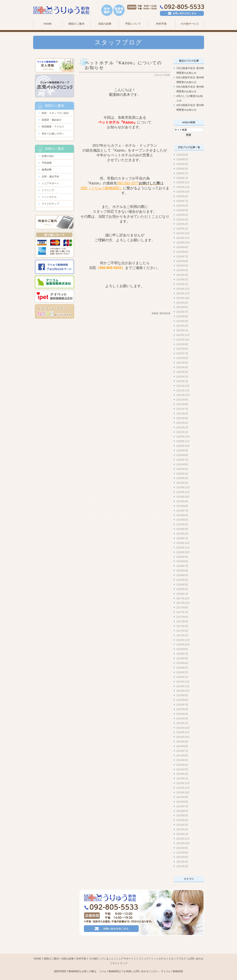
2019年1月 (182, 538)
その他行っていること (101, 952)
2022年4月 (182, 367)
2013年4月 (182, 820)
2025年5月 (182, 210)
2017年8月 (182, 608)
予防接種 (47, 163)
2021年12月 (183, 386)
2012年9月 (182, 848)
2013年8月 (182, 802)
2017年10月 (183, 603)
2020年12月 (183, 437)
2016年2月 (182, 672)
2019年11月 (183, 492)
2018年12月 (183, 543)
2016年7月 (182, 654)
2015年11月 (183, 686)
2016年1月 (182, 677)
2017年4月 (182, 626)
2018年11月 (183, 547)
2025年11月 (183, 187)
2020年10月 (183, 446)
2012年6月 (182, 852)
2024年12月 (183, 233)
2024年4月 (182, 270)
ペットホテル (49, 197)
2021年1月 (182, 432)
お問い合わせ (196, 952)
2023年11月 (183, 293)
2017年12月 (183, 598)
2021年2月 (182, 427)
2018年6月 (182, 571)
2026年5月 (182, 159)
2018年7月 (182, 566)
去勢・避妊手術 (50, 177)
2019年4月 (182, 524)
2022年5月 (182, 363)
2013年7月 (182, 806)
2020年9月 (182, 450)
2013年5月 (182, 815)
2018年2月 (182, 589)
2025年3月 (182, 219)
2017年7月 (182, 612)
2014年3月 (182, 769)
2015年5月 (182, 714)
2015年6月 (182, 709)
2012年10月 (183, 843)
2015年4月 (182, 718)
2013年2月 (182, 829)
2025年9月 (182, 196)
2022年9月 (182, 344)
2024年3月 (182, 275)
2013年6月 (182, 811)
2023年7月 (182, 312)
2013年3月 (182, 825)
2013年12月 (183, 783)
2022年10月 (183, 339)
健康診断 (47, 170)
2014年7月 (182, 751)
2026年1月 (182, 178)
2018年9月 (182, 557)
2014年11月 (183, 732)
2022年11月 (183, 335)
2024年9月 (182, 247)
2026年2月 (182, 173)
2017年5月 (182, 621)
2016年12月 (183, 640)
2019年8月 (182, 506)
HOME (48, 24)
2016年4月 (182, 663)
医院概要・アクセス (53, 127)
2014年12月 (183, 728)
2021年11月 (183, 390)
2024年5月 (182, 266)
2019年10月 (183, 497)
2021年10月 (183, 395)
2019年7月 (182, 510)
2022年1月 (182, 381)
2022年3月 (182, 372)
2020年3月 (182, 478)
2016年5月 (182, 658)
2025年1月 (182, 229)
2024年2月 (182, 279)
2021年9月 (182, 400)
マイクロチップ (50, 204)
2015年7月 (182, 705)
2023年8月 (182, 307)
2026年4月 (182, 164)
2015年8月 (182, 700)
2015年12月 (183, 681)
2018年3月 (182, 585)
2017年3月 (182, 631)
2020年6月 (182, 464)
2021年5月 (182, 418)
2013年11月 (183, 788)
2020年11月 (183, 441)
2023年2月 (182, 326)
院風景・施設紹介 (52, 120)
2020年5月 (182, 469)
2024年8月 (182, 252)
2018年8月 (182, 561)
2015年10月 (183, 691)
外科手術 (81, 952)
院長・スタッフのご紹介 (55, 113)
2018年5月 (182, 575)
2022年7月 (182, 353)
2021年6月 (182, 414)
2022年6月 (182, 358)
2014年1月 (182, 779)
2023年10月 (183, 298)
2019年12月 (183, 487)
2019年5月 (182, 520)
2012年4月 (182, 862)
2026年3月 (182, 168)
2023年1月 (182, 330)
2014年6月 (182, 755)
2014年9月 (182, 742)
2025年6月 (182, 206)
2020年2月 (182, 483)
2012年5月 (182, 857)
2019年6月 (182, 515)
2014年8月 (182, 746)
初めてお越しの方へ (53, 133)
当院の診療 (105, 24)
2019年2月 (182, 534)
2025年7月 (182, 201)
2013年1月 (182, 834)
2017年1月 (182, 635)
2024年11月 (183, 238)
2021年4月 (182, 423)
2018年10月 (183, 552)
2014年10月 (183, 737)
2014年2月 (182, 774)
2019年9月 (182, 501)
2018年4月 (182, 580)
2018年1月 (182, 594)
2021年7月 (182, 409)
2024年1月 (182, 284)
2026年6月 (182, 155)
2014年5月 (182, 760)
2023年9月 (182, 303)
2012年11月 (183, 839)
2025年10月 (183, 192)
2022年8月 (182, 349)
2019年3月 (182, 529)
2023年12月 (183, 289)
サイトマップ (120, 957)
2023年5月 (182, 316)
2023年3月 (182, 321)
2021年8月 (182, 404)
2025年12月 (183, 182)
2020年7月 (182, 460)
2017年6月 (182, 617)
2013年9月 (182, 797)
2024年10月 (183, 243)
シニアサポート (50, 183)
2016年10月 (183, 644)
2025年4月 (182, 215)
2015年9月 (182, 695)
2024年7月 (182, 256)
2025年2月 (182, 224)
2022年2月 (182, 377)
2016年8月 (182, 649)
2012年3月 (182, 866)
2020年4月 (182, 473)
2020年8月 (182, 455)
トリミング (48, 190)
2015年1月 (182, 723)
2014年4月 (182, 765)
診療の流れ (48, 156)
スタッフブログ (177, 952)
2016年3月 (182, 668)
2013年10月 (183, 792)
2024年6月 (182, 261)
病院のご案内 (51, 952)
